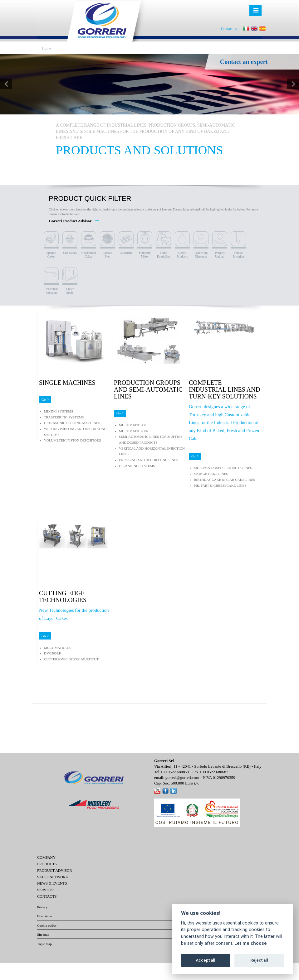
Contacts (47, 896)
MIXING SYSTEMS (59, 411)
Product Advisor (54, 871)
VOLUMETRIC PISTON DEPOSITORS (72, 440)
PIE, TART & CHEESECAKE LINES (220, 485)
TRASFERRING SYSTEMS (64, 417)
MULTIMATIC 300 (132, 425)
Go (45, 399)
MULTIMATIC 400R (134, 431)
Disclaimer (45, 916)
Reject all (259, 960)
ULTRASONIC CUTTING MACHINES (72, 423)
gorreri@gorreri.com (182, 777)
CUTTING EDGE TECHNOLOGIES (63, 596)
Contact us (229, 29)
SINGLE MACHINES (67, 383)
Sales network (53, 877)
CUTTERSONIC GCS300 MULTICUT (71, 659)
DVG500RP (52, 653)
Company (46, 857)
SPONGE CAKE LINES (211, 474)
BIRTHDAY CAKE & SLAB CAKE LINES (224, 480)
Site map (43, 934)
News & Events (52, 883)
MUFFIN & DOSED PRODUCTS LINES (223, 468)
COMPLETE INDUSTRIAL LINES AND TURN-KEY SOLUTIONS (224, 389)
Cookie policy (47, 925)
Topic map (44, 944)
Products (47, 864)
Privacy (42, 907)
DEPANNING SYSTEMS (137, 466)
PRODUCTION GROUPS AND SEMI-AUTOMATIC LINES (148, 389)
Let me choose (251, 943)
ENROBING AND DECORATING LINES (149, 460)
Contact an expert (244, 62)
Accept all (206, 960)
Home (46, 48)
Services (46, 890)
